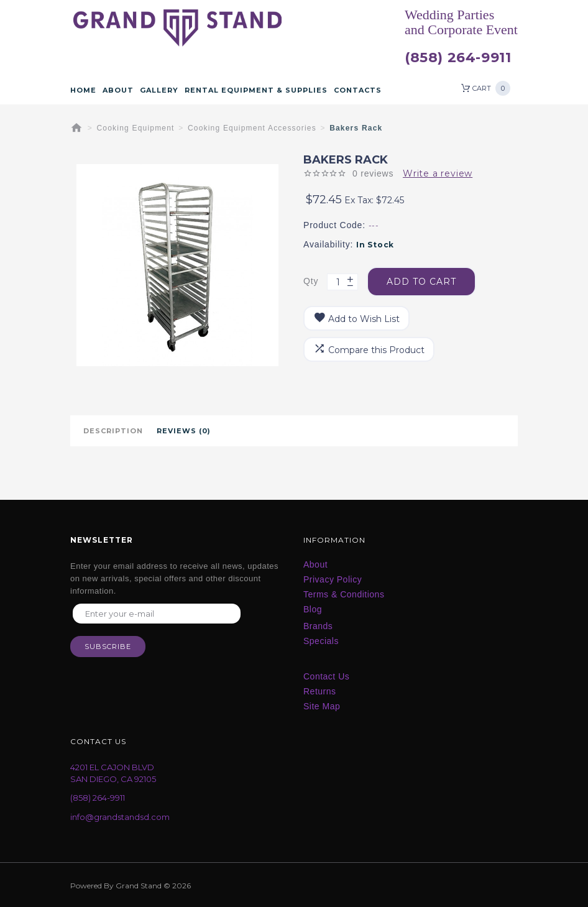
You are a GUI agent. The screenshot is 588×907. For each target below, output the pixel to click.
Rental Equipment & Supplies (256, 90)
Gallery (159, 90)
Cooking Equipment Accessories (252, 128)
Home (83, 90)
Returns (320, 691)
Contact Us (326, 676)
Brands (318, 626)
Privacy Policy (333, 579)
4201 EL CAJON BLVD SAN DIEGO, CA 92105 (113, 773)
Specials (321, 641)
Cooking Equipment (136, 128)
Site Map (322, 706)
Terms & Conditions (344, 594)
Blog (313, 609)
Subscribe (108, 647)
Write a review (438, 173)
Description (113, 431)
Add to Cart (421, 282)
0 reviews (373, 173)
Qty (311, 281)
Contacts (358, 90)
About (118, 90)
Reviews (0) (184, 431)
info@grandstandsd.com (120, 817)
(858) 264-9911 (458, 58)
